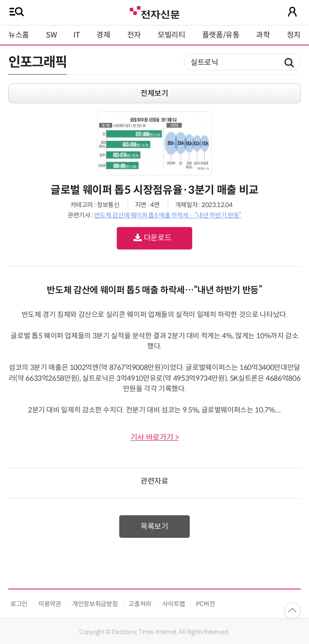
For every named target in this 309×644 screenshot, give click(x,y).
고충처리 (140, 604)
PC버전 (206, 604)
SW (51, 35)
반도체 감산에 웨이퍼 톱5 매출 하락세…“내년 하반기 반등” (168, 215)
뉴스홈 (19, 35)
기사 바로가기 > (155, 437)
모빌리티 (172, 35)
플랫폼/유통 (221, 35)
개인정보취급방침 (95, 604)
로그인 (19, 604)
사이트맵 (174, 604)
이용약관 (50, 604)
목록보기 (154, 527)
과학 (263, 35)
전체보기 (154, 93)
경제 (103, 35)
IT (77, 35)
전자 (134, 35)
